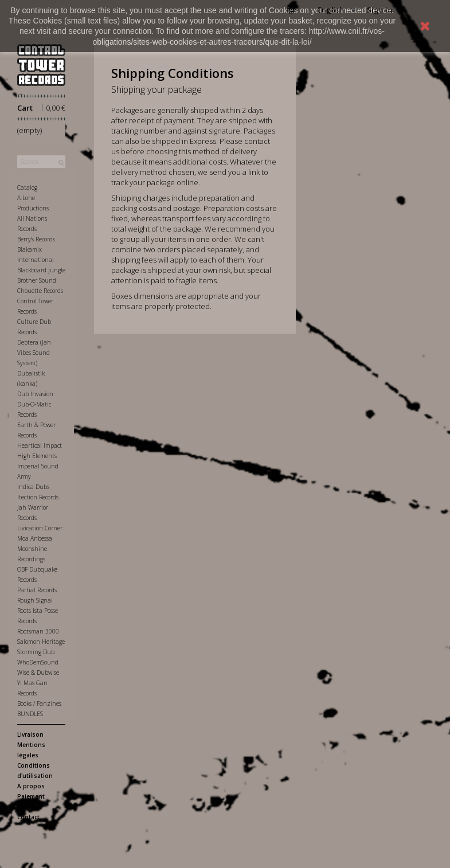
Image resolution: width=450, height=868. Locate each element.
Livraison (30, 734)
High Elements (37, 456)
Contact (28, 817)
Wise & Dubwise (38, 672)
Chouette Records (40, 291)
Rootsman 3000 (38, 631)
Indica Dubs (33, 487)
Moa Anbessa (35, 538)
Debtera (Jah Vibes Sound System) (34, 353)
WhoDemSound (38, 662)
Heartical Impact (40, 445)
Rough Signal (35, 600)
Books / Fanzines (39, 703)
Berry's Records (36, 239)
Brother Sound (37, 280)
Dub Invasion (35, 394)
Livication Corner (40, 528)
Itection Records (38, 497)
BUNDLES (30, 714)
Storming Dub (36, 652)
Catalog (27, 187)
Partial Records (37, 590)
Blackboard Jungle (41, 270)
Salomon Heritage (41, 642)
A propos (31, 786)
